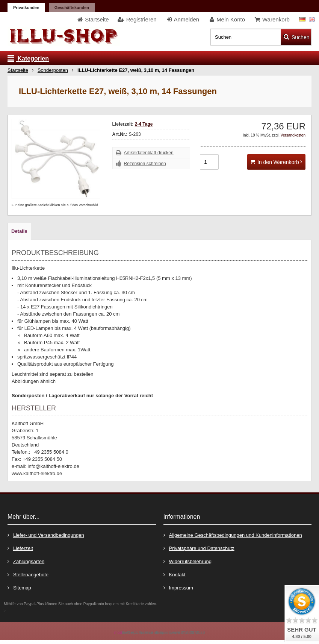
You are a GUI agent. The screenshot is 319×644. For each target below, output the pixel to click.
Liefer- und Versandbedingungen (46, 535)
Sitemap (19, 587)
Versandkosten (293, 135)
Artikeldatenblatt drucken (149, 153)
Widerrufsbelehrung (187, 561)
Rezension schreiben (145, 164)
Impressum (178, 587)
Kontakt (175, 574)
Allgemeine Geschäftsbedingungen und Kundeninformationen (233, 535)
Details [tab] (19, 231)
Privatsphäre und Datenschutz (199, 548)
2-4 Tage (144, 124)
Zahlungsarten (26, 561)
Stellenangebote (28, 574)
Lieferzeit (20, 548)
